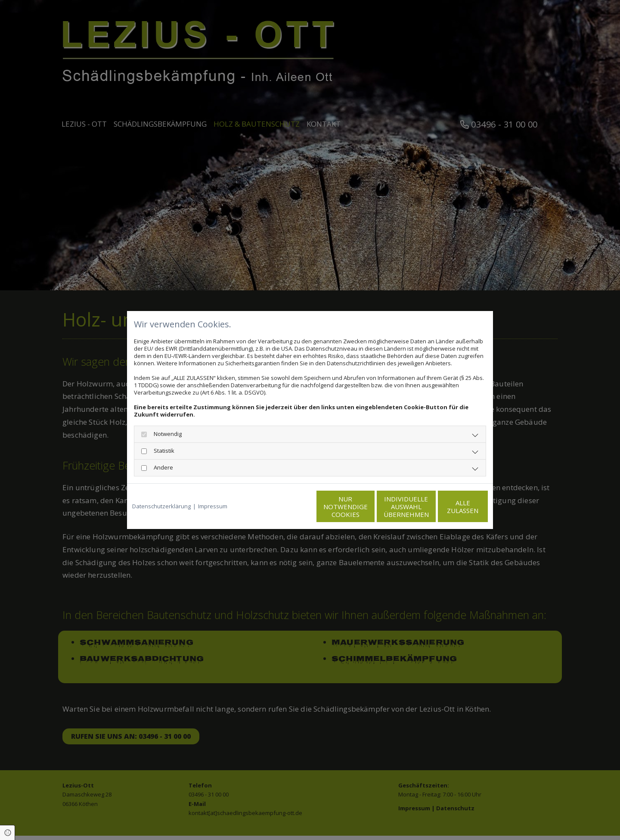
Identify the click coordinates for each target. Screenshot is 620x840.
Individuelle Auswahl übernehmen (366, 507)
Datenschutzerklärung (161, 506)
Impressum (213, 506)
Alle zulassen (448, 507)
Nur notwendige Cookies (284, 507)
